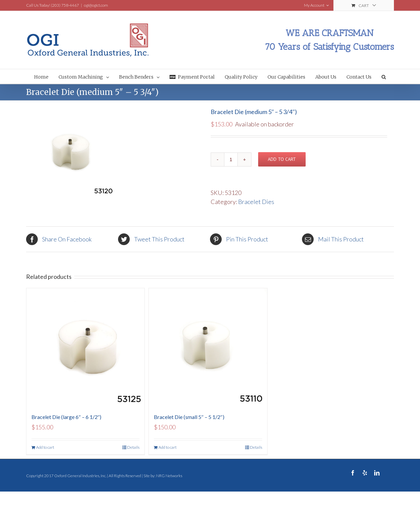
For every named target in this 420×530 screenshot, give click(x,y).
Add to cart (282, 159)
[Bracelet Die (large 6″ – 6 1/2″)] (85, 347)
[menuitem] (46, 76)
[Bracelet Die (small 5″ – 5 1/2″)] (208, 347)
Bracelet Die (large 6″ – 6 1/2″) (66, 417)
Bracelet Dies (256, 202)
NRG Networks (169, 476)
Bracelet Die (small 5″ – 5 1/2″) (189, 417)
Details (133, 447)
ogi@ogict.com (96, 5)
